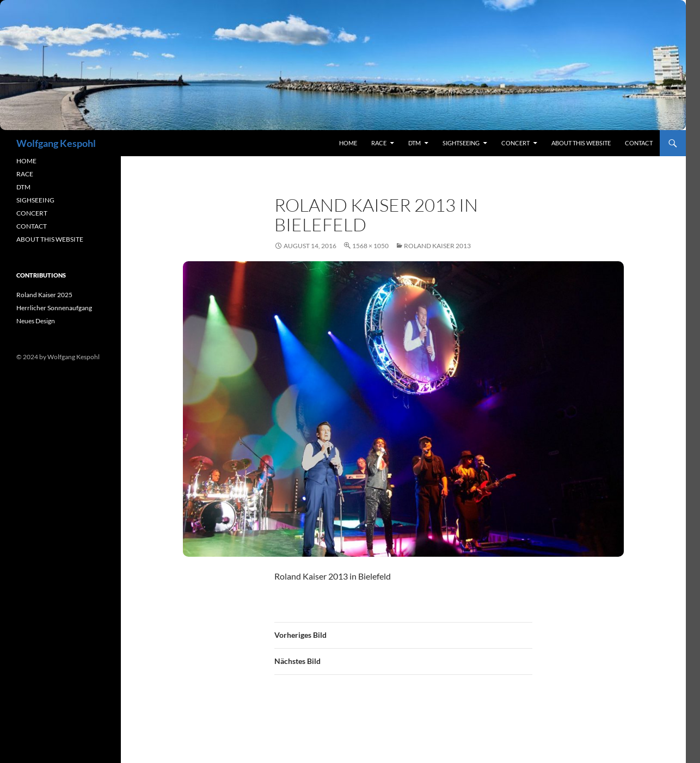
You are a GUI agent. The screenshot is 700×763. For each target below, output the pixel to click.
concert (515, 143)
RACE (379, 143)
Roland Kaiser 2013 (437, 246)
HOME (26, 161)
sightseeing (461, 143)
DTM (415, 143)
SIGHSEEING (35, 200)
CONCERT (32, 213)
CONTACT (32, 226)
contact (639, 143)
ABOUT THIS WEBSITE (50, 239)
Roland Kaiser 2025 (44, 295)
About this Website (581, 143)
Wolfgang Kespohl (56, 143)
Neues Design (36, 321)
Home (348, 143)
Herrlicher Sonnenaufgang (54, 308)
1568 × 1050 (370, 246)
